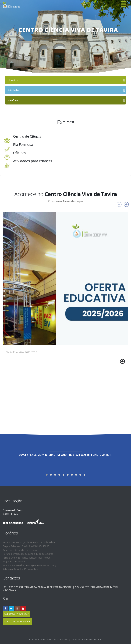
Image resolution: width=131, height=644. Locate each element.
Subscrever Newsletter (16, 614)
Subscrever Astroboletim (17, 622)
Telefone (13, 100)
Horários (13, 80)
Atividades (14, 90)
